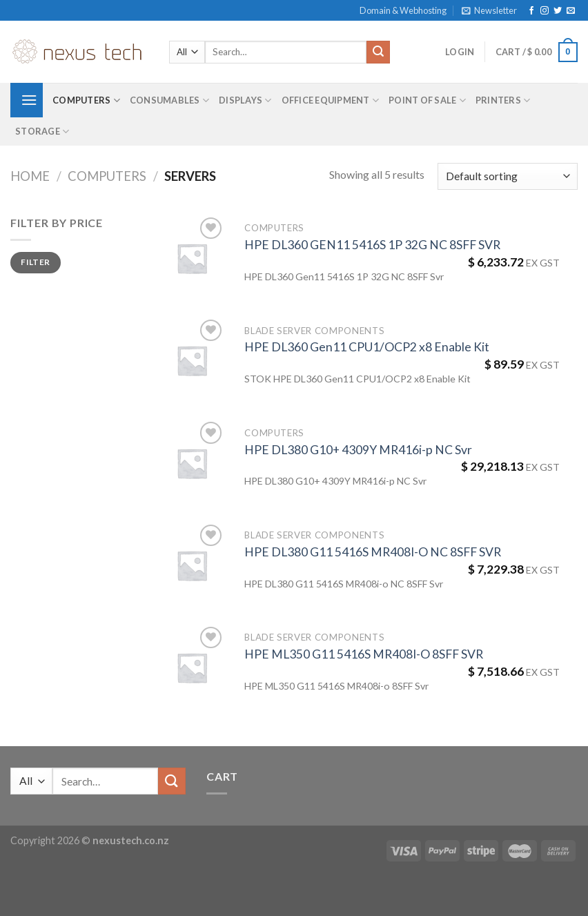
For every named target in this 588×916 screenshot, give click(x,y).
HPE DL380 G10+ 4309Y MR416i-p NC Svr (358, 450)
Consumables (169, 100)
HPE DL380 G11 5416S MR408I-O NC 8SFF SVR (373, 552)
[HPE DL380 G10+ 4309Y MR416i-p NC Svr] (192, 463)
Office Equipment (331, 100)
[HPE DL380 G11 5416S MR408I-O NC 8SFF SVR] (192, 565)
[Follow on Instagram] (545, 11)
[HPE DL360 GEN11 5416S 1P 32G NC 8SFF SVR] (192, 258)
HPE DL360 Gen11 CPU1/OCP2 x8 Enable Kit (367, 347)
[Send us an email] (571, 11)
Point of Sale (427, 100)
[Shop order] (508, 176)
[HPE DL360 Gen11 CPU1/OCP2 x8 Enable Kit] (192, 360)
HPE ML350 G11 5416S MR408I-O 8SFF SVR (364, 654)
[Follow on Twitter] (558, 11)
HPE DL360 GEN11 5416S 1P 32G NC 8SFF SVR (372, 245)
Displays (245, 100)
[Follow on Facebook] (531, 11)
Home (30, 176)
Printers (503, 100)
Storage (42, 131)
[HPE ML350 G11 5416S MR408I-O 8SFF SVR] (192, 667)
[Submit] (378, 52)
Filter (35, 262)
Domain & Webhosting (403, 10)
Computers (86, 100)
